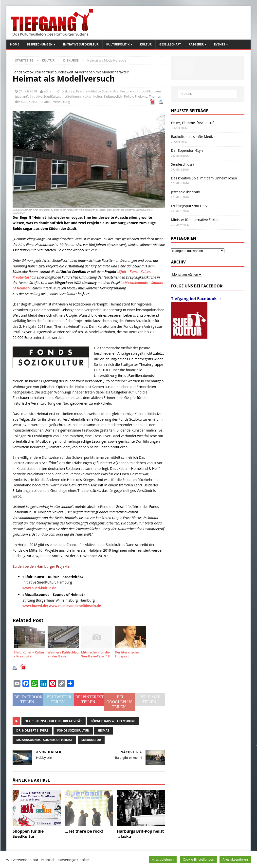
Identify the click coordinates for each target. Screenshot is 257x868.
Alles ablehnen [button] (163, 859)
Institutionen (71, 96)
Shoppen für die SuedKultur (28, 834)
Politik (129, 96)
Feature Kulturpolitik (136, 91)
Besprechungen (40, 44)
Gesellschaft (170, 44)
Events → (221, 44)
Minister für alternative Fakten (195, 220)
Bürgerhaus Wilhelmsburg (113, 721)
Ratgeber (196, 44)
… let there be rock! (84, 831)
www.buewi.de (35, 606)
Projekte (141, 96)
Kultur (146, 44)
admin (49, 91)
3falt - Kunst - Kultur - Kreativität (54, 721)
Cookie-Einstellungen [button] (198, 859)
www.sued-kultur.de (39, 588)
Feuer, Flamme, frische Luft (193, 123)
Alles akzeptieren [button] (235, 859)
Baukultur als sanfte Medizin (194, 137)
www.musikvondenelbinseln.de (75, 606)
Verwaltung (62, 102)
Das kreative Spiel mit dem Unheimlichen (204, 178)
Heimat (104, 730)
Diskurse (68, 91)
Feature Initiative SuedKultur (97, 91)
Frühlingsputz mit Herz (189, 206)
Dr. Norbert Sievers (32, 730)
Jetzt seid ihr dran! (185, 192)
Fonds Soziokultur (73, 730)
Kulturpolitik (118, 44)
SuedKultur (91, 740)
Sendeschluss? (183, 164)
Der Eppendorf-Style (187, 150)
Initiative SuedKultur (81, 44)
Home (15, 44)
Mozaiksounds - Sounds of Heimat (44, 740)
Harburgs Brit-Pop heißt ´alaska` (140, 834)
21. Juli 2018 (28, 91)
